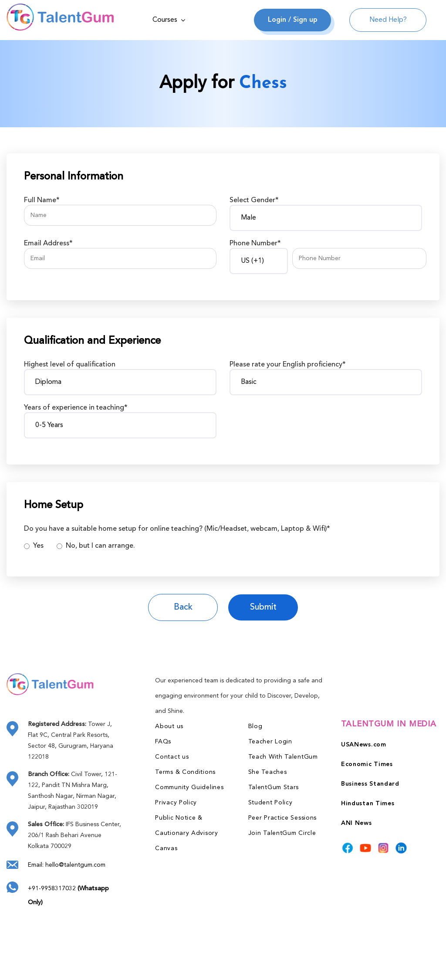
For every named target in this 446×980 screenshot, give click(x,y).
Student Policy (270, 803)
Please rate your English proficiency (288, 365)
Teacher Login (270, 742)
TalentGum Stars (274, 787)
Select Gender (254, 200)
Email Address (48, 244)
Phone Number (255, 244)
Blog (255, 726)
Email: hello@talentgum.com (67, 865)
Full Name (42, 200)
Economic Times (367, 764)
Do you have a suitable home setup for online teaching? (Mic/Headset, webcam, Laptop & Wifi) (177, 529)
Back (183, 607)
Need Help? (388, 20)
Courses (169, 20)
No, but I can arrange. (100, 546)
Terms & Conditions (185, 772)
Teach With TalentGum (283, 757)
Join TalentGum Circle (282, 833)
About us (169, 726)
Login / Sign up (293, 20)
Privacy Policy (176, 803)
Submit (263, 607)
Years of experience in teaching (76, 408)
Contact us (172, 757)
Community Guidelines (189, 787)
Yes (38, 546)
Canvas (166, 848)
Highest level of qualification (70, 365)
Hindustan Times (368, 804)
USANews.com (364, 745)
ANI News (356, 823)
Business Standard (370, 784)
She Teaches (268, 772)
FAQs (163, 742)
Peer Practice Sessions (282, 818)
